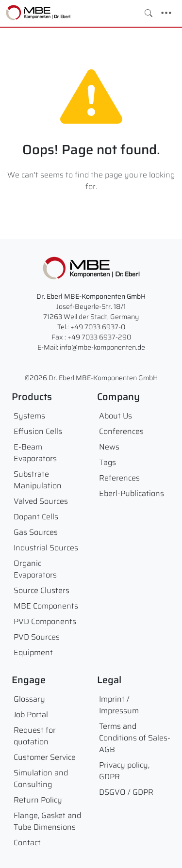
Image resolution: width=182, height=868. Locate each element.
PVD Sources (37, 637)
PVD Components (45, 621)
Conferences (121, 431)
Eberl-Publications (132, 493)
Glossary (29, 699)
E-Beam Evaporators (35, 453)
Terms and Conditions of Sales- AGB (135, 738)
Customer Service (45, 757)
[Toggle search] (149, 13)
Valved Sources (41, 501)
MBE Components (46, 606)
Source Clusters (41, 590)
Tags (108, 462)
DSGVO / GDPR (126, 792)
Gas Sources (36, 532)
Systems (29, 416)
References (119, 478)
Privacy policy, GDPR (124, 771)
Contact (27, 843)
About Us (116, 416)
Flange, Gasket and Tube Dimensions (47, 821)
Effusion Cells (38, 431)
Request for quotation (35, 736)
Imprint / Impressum (119, 705)
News (109, 447)
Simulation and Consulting (41, 779)
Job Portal (31, 715)
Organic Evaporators (35, 569)
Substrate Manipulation (38, 480)
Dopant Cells (36, 517)
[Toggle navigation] (166, 13)
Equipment (33, 652)
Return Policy (38, 800)
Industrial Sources (46, 548)
